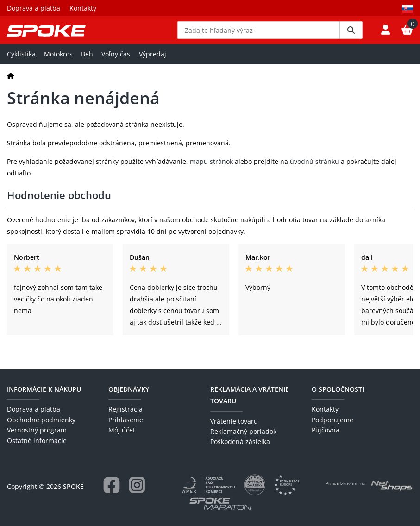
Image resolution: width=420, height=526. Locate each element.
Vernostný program (37, 430)
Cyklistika (21, 68)
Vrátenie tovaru (234, 421)
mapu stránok (211, 175)
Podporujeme (332, 420)
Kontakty (83, 8)
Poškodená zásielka (240, 442)
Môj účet (122, 430)
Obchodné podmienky (41, 420)
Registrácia (125, 410)
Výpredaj (153, 68)
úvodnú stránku (314, 175)
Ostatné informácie (37, 441)
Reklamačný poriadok (243, 431)
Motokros (58, 68)
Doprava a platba (34, 8)
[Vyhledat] (351, 37)
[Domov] (11, 90)
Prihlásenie (126, 420)
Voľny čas (116, 68)
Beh (87, 68)
